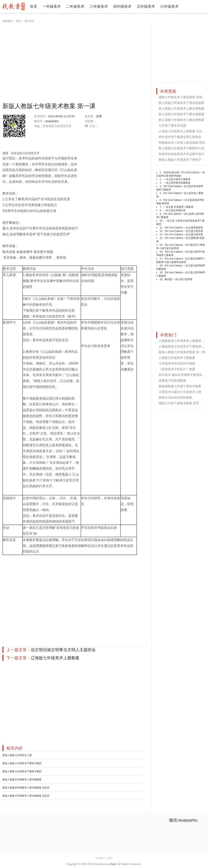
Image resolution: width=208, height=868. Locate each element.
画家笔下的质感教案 (172, 380)
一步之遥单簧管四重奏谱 (177, 183)
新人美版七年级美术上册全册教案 (181, 120)
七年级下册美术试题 (172, 125)
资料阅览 (7, 21)
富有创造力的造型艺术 (57, 126)
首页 (34, 6)
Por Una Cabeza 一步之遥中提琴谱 (184, 234)
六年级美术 (169, 6)
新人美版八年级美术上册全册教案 (181, 108)
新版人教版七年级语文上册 (17, 755)
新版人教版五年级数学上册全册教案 (22, 780)
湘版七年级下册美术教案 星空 (179, 403)
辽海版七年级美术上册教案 (55, 658)
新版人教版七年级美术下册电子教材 (22, 771)
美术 (18, 21)
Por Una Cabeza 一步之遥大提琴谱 (184, 231)
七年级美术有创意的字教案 (177, 363)
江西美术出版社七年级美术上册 (180, 392)
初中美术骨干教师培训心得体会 (180, 137)
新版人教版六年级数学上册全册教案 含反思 (26, 796)
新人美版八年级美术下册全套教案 (181, 103)
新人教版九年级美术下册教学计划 (181, 148)
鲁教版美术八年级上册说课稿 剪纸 (182, 143)
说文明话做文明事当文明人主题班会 (63, 650)
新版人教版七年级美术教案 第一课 (182, 352)
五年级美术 (146, 6)
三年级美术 (99, 6)
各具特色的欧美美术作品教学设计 (181, 154)
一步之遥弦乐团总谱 (174, 210)
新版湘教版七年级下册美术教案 (180, 386)
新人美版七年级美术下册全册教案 (181, 114)
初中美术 (29, 21)
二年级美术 (75, 6)
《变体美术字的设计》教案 (177, 369)
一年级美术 (52, 6)
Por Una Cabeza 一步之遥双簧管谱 (184, 228)
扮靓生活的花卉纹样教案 (175, 397)
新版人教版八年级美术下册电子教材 (22, 763)
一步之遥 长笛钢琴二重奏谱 (178, 207)
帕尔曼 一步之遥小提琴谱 (178, 279)
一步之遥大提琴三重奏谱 (177, 179)
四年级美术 (122, 6)
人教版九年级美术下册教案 (177, 358)
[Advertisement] (38, 62)
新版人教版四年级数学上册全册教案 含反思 (26, 788)
